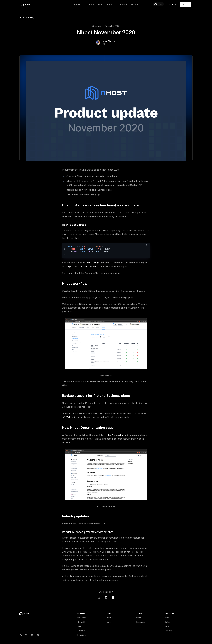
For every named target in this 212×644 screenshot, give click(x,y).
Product (80, 4)
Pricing (134, 4)
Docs (92, 4)
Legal (167, 626)
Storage (81, 631)
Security (168, 631)
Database (82, 618)
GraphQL (81, 622)
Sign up (186, 4)
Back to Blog (27, 18)
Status (167, 622)
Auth (79, 626)
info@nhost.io (69, 417)
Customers (122, 4)
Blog (100, 4)
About (110, 4)
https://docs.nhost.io (117, 435)
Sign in (173, 4)
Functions (82, 635)
